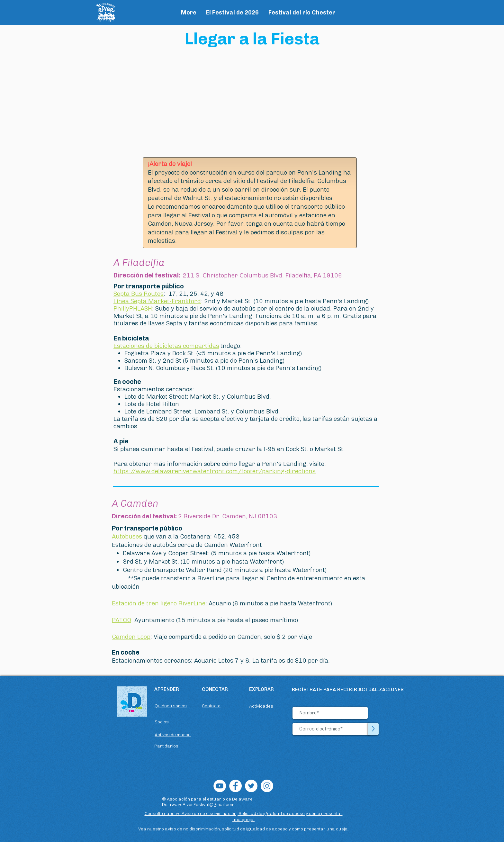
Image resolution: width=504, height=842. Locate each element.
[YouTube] (220, 786)
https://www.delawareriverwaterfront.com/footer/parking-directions (215, 471)
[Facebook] (235, 786)
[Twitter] (251, 786)
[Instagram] (267, 786)
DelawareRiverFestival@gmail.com (198, 805)
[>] (373, 729)
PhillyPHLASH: (134, 308)
